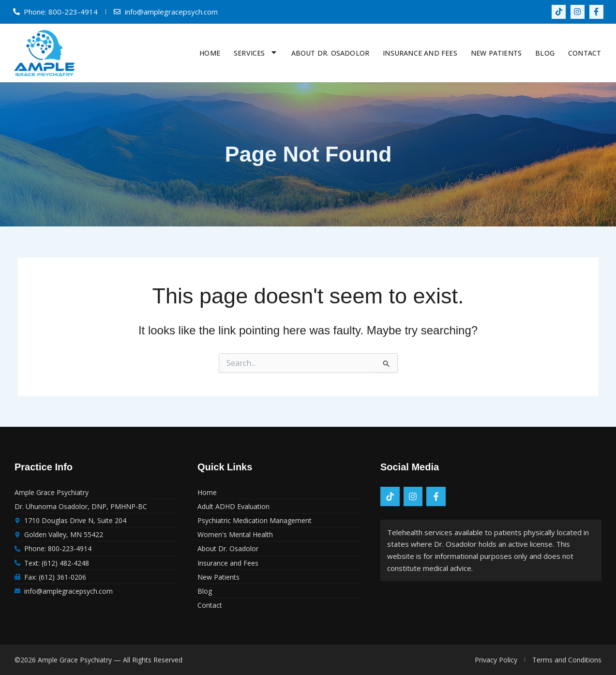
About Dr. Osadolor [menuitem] (331, 53)
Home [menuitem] (210, 53)
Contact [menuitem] (585, 53)
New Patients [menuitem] (496, 53)
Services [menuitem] (256, 53)
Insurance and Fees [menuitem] (420, 53)
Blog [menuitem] (545, 53)
